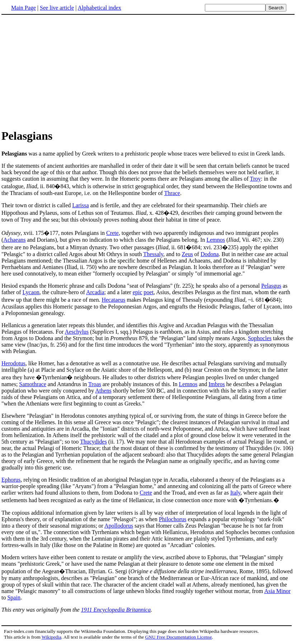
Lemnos (216, 240)
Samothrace (33, 384)
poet (149, 292)
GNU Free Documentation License (178, 637)
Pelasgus (271, 286)
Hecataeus (113, 300)
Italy (235, 493)
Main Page (24, 8)
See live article (57, 8)
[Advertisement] (62, 71)
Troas (95, 384)
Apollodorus (119, 526)
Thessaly (153, 254)
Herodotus (13, 363)
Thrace (172, 193)
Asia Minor (277, 591)
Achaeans (14, 240)
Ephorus (11, 480)
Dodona (210, 254)
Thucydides (93, 442)
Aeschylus (77, 332)
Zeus (187, 254)
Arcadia (95, 292)
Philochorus (173, 519)
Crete (112, 233)
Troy (255, 179)
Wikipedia (51, 637)
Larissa (80, 205)
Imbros (217, 384)
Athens (103, 391)
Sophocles (260, 338)
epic (138, 292)
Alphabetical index (99, 8)
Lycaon (31, 292)
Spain (14, 597)
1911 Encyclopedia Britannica (116, 610)
